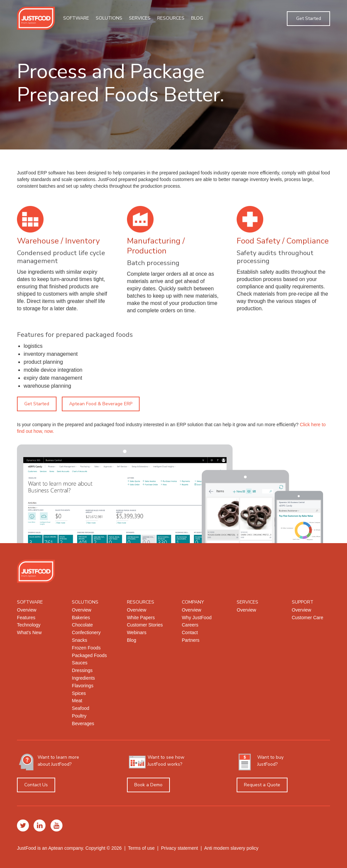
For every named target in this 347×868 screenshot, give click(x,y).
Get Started (309, 18)
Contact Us (36, 785)
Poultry (79, 716)
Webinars (137, 632)
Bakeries (81, 618)
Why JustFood (197, 618)
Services (140, 18)
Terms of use (141, 848)
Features (26, 618)
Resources (171, 18)
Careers (190, 625)
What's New (29, 632)
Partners (191, 640)
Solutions (109, 18)
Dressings (82, 670)
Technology (29, 625)
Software (76, 18)
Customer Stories (145, 625)
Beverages (83, 723)
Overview (27, 610)
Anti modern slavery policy (231, 848)
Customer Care (308, 618)
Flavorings (83, 686)
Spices (79, 693)
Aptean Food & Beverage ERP (101, 404)
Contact (190, 632)
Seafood (80, 708)
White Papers (141, 618)
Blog (197, 18)
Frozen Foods (86, 648)
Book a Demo (148, 785)
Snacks (79, 640)
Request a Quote (262, 785)
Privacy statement (179, 848)
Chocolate (82, 625)
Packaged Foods (89, 655)
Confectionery (86, 632)
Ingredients (83, 678)
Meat (77, 701)
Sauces (80, 663)
